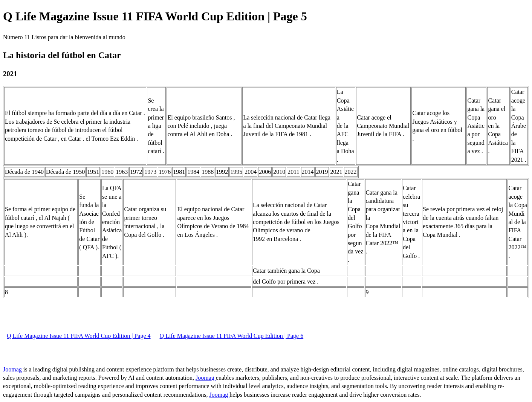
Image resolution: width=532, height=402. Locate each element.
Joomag (13, 369)
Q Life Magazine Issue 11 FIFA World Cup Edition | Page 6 (232, 336)
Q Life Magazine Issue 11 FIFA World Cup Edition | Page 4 (79, 336)
